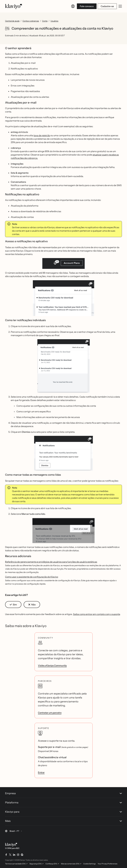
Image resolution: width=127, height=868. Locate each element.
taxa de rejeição (42, 135)
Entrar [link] (41, 772)
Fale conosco (87, 6)
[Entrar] (73, 6)
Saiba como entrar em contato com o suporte (96, 614)
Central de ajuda (12, 21)
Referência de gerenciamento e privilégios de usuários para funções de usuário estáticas (51, 562)
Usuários (54, 21)
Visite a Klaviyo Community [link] (52, 665)
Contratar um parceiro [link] (50, 713)
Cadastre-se (107, 6)
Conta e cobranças (31, 21)
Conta (45, 21)
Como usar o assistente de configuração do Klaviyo (32, 577)
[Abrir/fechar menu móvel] (120, 6)
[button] (63, 265)
